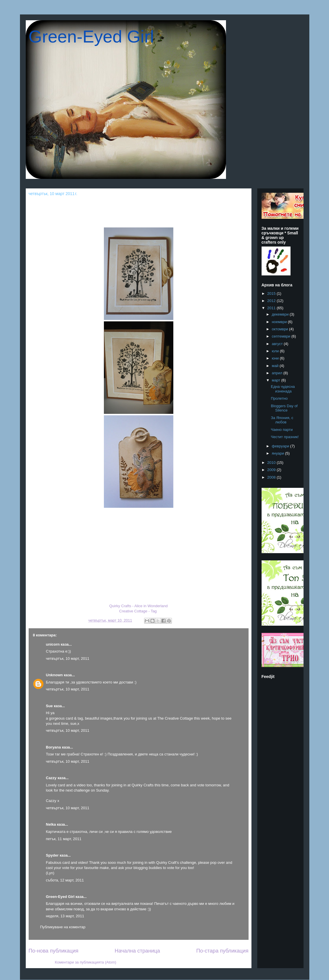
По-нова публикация (54, 951)
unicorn (53, 644)
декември (281, 314)
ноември (280, 322)
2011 (272, 308)
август (278, 344)
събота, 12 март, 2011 (65, 880)
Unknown (55, 675)
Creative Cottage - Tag (138, 611)
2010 (272, 463)
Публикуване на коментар (63, 927)
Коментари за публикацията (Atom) (86, 962)
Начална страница (137, 951)
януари (278, 453)
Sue (49, 706)
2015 (272, 293)
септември (282, 336)
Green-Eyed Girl (91, 37)
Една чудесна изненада (283, 389)
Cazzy (51, 778)
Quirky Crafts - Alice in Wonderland (138, 606)
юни (276, 358)
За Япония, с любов (282, 420)
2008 (272, 477)
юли (276, 351)
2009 (272, 470)
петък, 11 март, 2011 (64, 839)
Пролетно (279, 398)
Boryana (54, 747)
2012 (272, 301)
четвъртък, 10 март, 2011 (68, 658)
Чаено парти (282, 430)
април (277, 373)
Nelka (51, 824)
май (276, 366)
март (276, 380)
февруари (281, 446)
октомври (280, 329)
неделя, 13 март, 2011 (65, 916)
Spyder (52, 855)
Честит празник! (285, 437)
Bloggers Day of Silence (284, 408)
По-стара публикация (222, 951)
